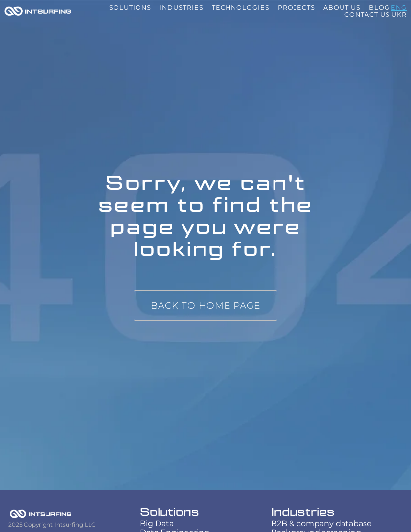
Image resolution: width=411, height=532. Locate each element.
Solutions (170, 513)
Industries (303, 513)
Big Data (157, 523)
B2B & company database (321, 523)
